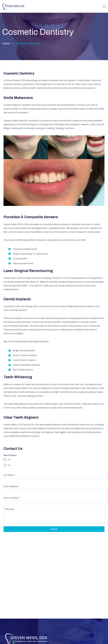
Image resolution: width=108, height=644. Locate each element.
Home (6, 43)
